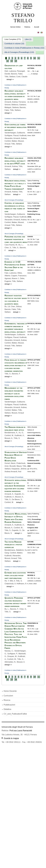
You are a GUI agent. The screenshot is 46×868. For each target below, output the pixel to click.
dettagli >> (10, 79)
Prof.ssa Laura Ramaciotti (21, 731)
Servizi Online (15, 27)
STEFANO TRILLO (23, 18)
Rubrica (27, 27)
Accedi (36, 27)
